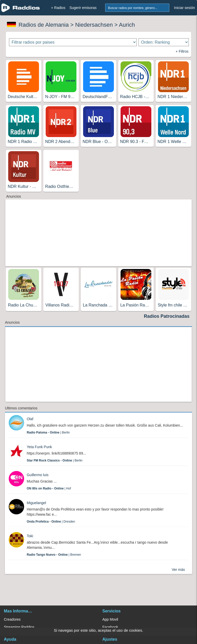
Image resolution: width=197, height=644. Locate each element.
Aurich (127, 25)
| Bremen (54, 555)
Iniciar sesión (184, 8)
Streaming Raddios (19, 627)
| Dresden (51, 522)
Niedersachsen (94, 25)
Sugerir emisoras (83, 8)
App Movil (110, 619)
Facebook (110, 627)
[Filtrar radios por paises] (73, 42)
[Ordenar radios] (164, 42)
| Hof (49, 488)
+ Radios (58, 8)
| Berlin (48, 432)
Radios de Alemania (44, 25)
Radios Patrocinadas (167, 316)
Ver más (178, 570)
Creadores (12, 619)
